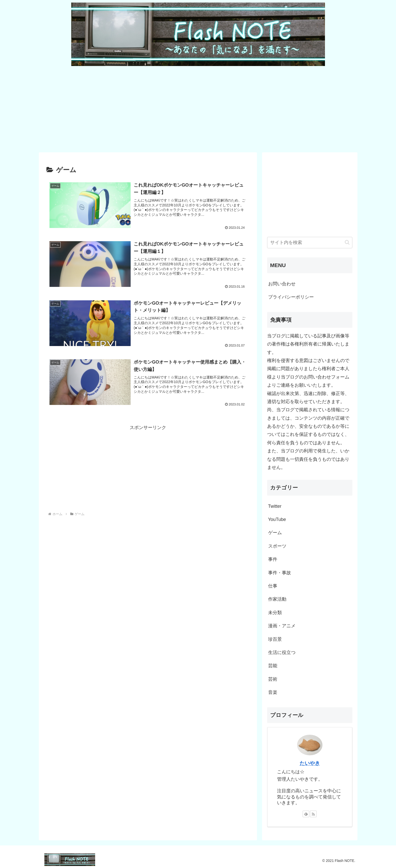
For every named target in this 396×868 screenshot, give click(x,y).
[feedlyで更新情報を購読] (306, 814)
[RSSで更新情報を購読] (313, 814)
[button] (347, 242)
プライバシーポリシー (291, 297)
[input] (310, 243)
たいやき (310, 763)
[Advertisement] (191, 109)
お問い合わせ (282, 284)
